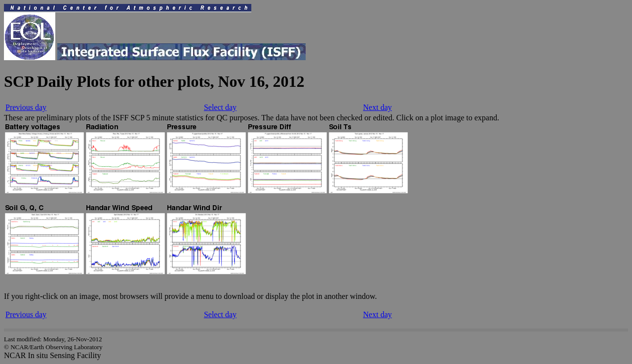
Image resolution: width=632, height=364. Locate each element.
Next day (377, 107)
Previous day (26, 107)
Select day (220, 107)
